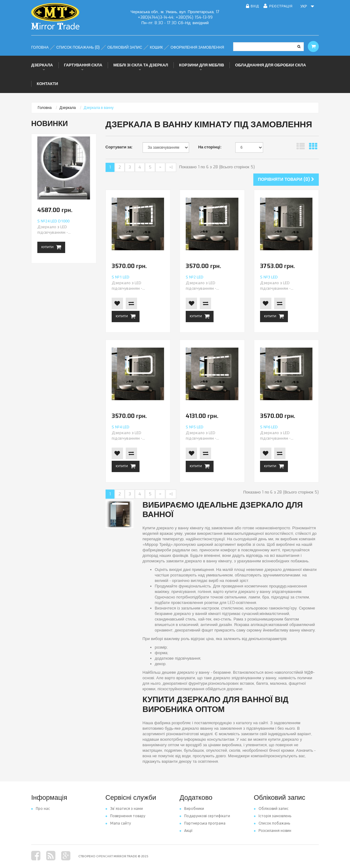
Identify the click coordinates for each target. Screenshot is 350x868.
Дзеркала (42, 65)
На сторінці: (210, 147)
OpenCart (104, 856)
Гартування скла (83, 65)
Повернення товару (125, 816)
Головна (45, 108)
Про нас (41, 808)
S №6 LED (269, 427)
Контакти (47, 84)
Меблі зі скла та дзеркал (141, 65)
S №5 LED (195, 427)
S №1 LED (121, 277)
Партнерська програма (203, 823)
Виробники (192, 808)
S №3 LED (269, 277)
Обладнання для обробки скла (270, 65)
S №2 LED (195, 277)
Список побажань (272, 823)
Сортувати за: (119, 147)
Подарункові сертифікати (205, 816)
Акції (186, 831)
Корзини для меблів (201, 65)
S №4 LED (121, 427)
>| (171, 167)
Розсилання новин (273, 831)
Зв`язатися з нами (124, 808)
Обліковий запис (271, 808)
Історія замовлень (273, 816)
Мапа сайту (118, 823)
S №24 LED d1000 (53, 221)
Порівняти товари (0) (286, 179)
